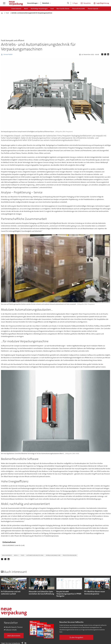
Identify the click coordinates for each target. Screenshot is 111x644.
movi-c (16, 555)
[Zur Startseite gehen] (16, 3)
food (22, 555)
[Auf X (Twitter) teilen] (106, 55)
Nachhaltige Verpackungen (39, 9)
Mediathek (46, 3)
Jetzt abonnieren (14, 636)
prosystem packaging (70, 555)
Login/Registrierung (103, 3)
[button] (106, 587)
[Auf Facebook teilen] (103, 55)
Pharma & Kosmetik (78, 9)
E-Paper (75, 3)
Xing (23, 643)
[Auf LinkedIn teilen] (108, 55)
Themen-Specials (93, 9)
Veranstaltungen (32, 3)
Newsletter (87, 3)
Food (52, 9)
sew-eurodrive (7, 555)
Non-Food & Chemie (63, 9)
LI (26, 643)
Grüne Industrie (16, 9)
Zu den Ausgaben (76, 637)
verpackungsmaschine (53, 555)
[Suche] (68, 3)
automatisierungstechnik (35, 555)
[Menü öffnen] (4, 3)
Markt (26, 9)
